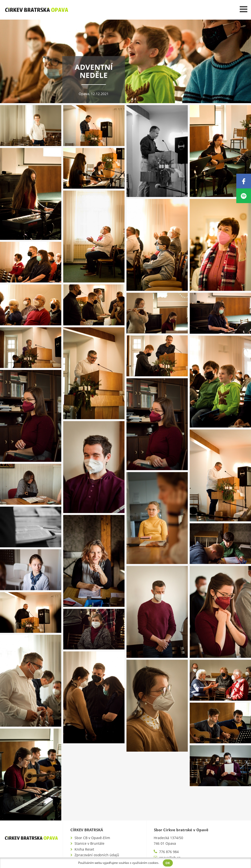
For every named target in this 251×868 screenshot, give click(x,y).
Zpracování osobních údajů (97, 855)
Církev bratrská (87, 830)
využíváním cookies (145, 863)
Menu (244, 9)
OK (168, 863)
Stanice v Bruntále (89, 843)
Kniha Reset (84, 849)
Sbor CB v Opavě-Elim (92, 838)
